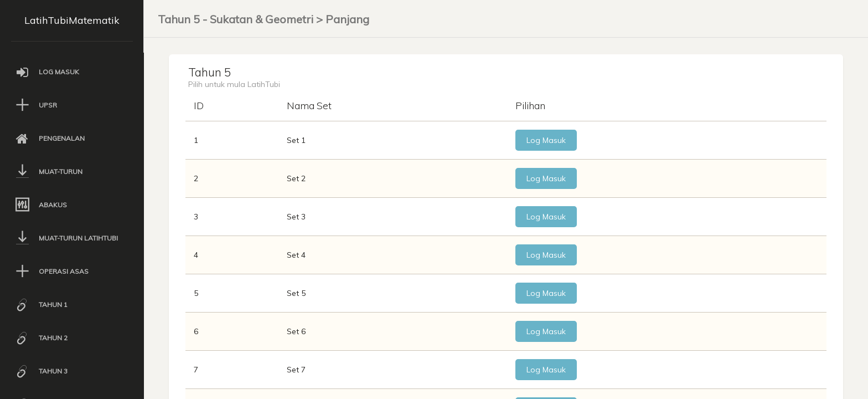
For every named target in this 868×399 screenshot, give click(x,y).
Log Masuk (522, 144)
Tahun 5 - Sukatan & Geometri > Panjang (263, 19)
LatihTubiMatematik (72, 20)
